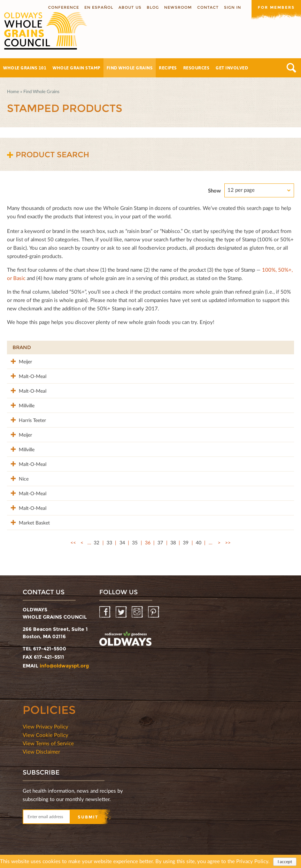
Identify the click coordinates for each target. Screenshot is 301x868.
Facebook (105, 608)
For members (276, 7)
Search (291, 68)
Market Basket (28, 518)
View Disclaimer (41, 747)
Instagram (138, 608)
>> (228, 538)
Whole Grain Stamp (76, 68)
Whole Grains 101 (25, 68)
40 (199, 538)
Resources (196, 68)
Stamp (199, 347)
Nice (17, 475)
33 (109, 538)
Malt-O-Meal (26, 375)
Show (214, 190)
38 (173, 538)
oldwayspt (125, 635)
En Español (99, 7)
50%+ (278, 347)
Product (72, 347)
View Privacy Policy (45, 722)
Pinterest (154, 608)
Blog (153, 7)
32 (97, 538)
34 (122, 538)
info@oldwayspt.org (64, 662)
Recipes (168, 68)
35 (135, 538)
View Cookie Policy (45, 731)
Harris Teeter (26, 418)
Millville (20, 404)
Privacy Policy (252, 861)
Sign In (233, 7)
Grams (242, 347)
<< (73, 538)
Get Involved (232, 68)
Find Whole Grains (130, 68)
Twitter (122, 608)
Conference (64, 7)
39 (186, 538)
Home (13, 91)
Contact (208, 7)
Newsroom (178, 7)
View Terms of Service (48, 739)
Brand (22, 347)
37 (160, 538)
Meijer (19, 361)
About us (130, 7)
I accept (285, 862)
